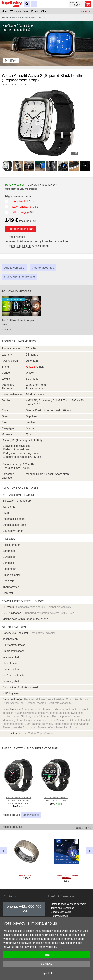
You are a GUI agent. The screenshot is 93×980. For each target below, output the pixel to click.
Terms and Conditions (62, 908)
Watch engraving (21, 207)
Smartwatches (31, 815)
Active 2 (41, 18)
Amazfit (23, 18)
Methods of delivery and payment (68, 904)
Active (32, 18)
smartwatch (12, 18)
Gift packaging (20, 212)
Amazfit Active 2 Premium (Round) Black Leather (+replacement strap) (18, 800)
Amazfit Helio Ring (27, 875)
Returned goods (59, 916)
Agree (46, 955)
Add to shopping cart (21, 229)
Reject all (46, 973)
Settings (46, 964)
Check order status (61, 912)
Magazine (86, 11)
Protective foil (20, 201)
